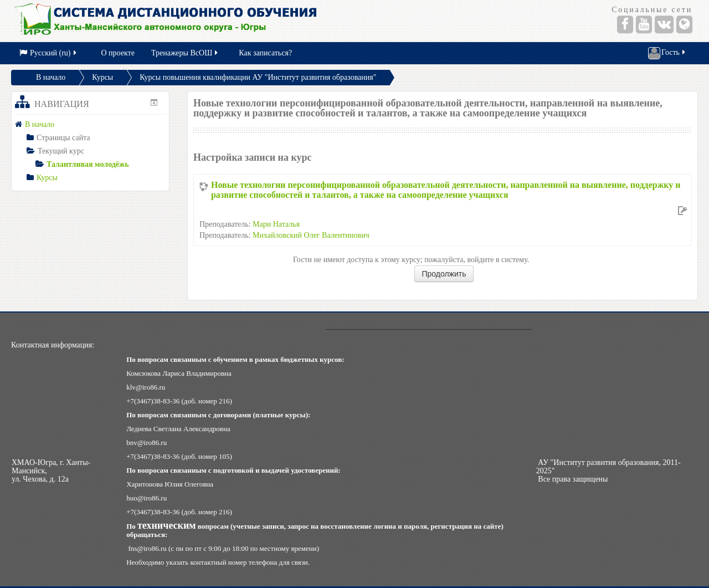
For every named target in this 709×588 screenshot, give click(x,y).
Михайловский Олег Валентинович (311, 235)
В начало (51, 77)
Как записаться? (265, 53)
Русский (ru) (49, 53)
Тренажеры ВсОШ (185, 53)
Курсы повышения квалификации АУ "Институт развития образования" (258, 77)
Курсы (102, 77)
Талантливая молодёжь (88, 164)
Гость (667, 53)
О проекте (118, 53)
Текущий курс (61, 151)
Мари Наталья (276, 224)
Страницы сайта (63, 138)
